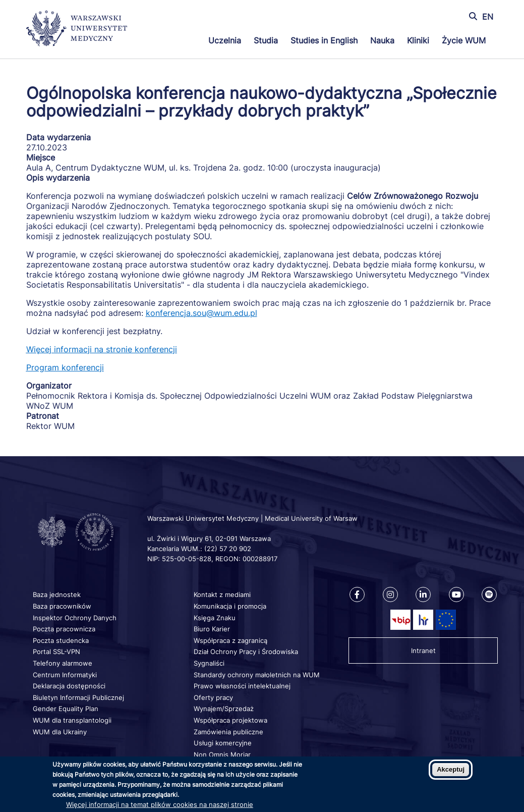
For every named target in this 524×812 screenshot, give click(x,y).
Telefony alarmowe (63, 663)
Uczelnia (225, 40)
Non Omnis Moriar (222, 754)
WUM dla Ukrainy (60, 732)
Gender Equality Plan (66, 709)
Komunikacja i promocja (230, 606)
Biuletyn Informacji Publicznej (78, 697)
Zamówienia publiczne (228, 732)
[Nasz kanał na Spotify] (489, 594)
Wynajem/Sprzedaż (224, 709)
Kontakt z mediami (222, 594)
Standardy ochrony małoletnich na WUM (257, 675)
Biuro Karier (212, 629)
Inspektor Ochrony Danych (75, 618)
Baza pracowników (62, 606)
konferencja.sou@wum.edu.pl (201, 313)
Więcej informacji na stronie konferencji (102, 349)
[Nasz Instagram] (390, 594)
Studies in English (324, 40)
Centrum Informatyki (65, 675)
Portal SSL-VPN (56, 652)
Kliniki (418, 40)
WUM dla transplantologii (72, 720)
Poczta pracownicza (64, 629)
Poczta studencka (61, 640)
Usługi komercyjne (223, 743)
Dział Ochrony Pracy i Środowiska (246, 652)
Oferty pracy (213, 697)
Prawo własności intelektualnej (242, 686)
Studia (266, 40)
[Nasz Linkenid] (423, 594)
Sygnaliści (209, 663)
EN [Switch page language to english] (488, 17)
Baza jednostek (57, 594)
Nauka (382, 40)
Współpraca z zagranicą (230, 640)
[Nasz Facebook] (357, 594)
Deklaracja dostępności (69, 686)
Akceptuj (451, 769)
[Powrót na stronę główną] (77, 30)
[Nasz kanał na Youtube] (456, 594)
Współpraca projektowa (230, 720)
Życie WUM (464, 40)
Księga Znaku (215, 618)
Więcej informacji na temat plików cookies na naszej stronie (160, 804)
